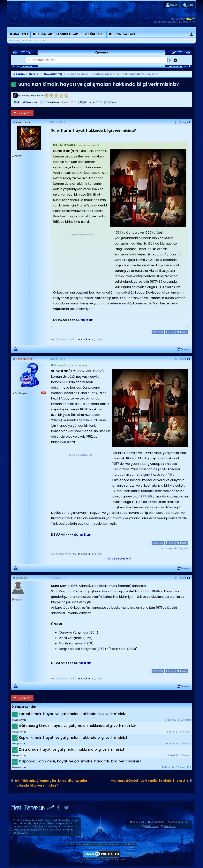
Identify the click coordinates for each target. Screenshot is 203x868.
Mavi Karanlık (33, 820)
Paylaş (170, 332)
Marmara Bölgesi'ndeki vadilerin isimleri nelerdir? (150, 781)
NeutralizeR (130, 844)
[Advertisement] (82, 261)
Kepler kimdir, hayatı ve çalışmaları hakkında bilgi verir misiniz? (73, 737)
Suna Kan (84, 320)
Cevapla (183, 349)
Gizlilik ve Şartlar (179, 822)
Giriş (188, 5)
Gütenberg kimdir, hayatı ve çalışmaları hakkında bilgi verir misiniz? (77, 726)
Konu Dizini (139, 822)
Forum (19, 74)
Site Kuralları (158, 822)
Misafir (190, 19)
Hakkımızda (151, 826)
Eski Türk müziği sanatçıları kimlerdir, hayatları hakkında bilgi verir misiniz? (51, 783)
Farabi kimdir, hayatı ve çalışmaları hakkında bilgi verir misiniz (72, 714)
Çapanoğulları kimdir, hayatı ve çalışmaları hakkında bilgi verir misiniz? (80, 761)
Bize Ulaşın (170, 826)
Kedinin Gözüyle (120, 559)
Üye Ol (172, 5)
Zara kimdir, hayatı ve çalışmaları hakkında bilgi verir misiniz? (72, 749)
